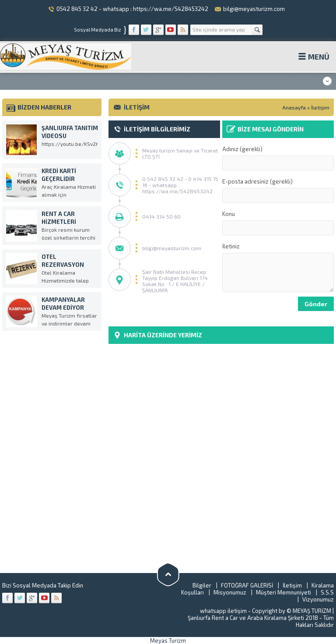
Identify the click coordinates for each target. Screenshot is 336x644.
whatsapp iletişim (223, 611)
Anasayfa (294, 107)
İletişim (292, 585)
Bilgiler (202, 585)
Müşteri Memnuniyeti (283, 592)
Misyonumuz (230, 592)
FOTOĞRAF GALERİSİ (247, 585)
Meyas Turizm (168, 640)
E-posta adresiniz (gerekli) (278, 190)
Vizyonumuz (318, 599)
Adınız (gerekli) (278, 158)
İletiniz (278, 267)
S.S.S (327, 592)
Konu (278, 223)
